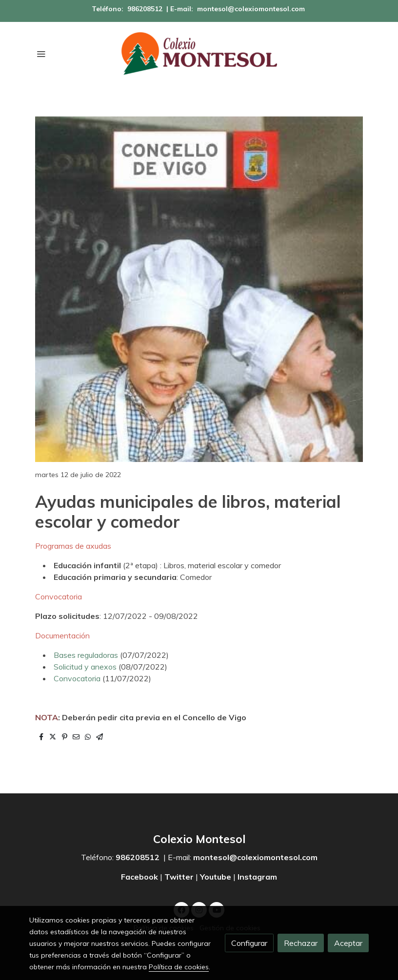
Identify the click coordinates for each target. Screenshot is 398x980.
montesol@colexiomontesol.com (251, 9)
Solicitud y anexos (85, 667)
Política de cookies (179, 967)
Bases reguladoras (86, 655)
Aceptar (348, 943)
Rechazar (301, 943)
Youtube (216, 877)
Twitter (179, 877)
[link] (199, 54)
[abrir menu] (41, 54)
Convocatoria (78, 678)
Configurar (249, 943)
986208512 (145, 9)
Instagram (257, 877)
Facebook (140, 877)
